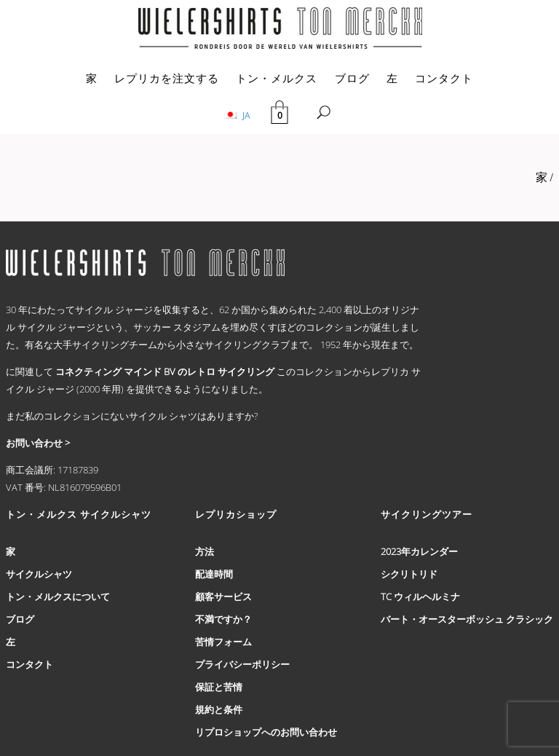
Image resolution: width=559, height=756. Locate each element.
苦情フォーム (223, 642)
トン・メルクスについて (58, 596)
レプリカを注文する (167, 78)
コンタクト (444, 78)
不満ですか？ (223, 619)
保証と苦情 (219, 687)
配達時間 (214, 574)
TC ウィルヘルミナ (420, 596)
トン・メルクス (277, 78)
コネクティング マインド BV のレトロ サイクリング (165, 371)
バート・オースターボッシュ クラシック (467, 619)
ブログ (352, 78)
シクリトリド (409, 574)
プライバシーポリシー (242, 664)
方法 (205, 551)
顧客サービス (223, 596)
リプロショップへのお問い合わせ (266, 732)
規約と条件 (219, 709)
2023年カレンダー (419, 551)
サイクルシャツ (39, 574)
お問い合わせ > (38, 443)
